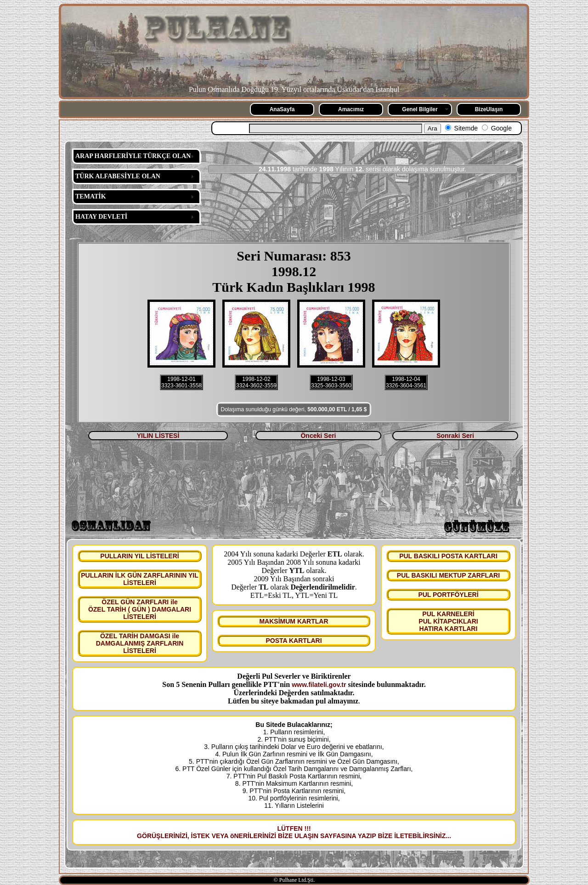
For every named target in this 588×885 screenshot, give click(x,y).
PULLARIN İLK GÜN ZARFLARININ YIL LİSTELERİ (140, 579)
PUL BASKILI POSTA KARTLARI (448, 556)
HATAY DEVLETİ (101, 217)
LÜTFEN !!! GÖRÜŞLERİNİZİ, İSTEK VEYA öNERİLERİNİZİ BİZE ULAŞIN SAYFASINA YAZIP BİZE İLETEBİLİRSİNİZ (291, 832)
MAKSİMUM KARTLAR (294, 621)
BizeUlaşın (489, 109)
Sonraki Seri (455, 436)
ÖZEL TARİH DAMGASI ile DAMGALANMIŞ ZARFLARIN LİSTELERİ (140, 643)
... (448, 836)
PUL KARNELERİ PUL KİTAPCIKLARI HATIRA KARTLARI (448, 621)
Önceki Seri (318, 436)
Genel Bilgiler (420, 109)
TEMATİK (91, 196)
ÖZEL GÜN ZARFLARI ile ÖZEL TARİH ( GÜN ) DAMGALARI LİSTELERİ (140, 609)
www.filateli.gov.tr (319, 685)
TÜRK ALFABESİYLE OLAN (118, 176)
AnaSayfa (282, 109)
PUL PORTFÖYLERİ (448, 595)
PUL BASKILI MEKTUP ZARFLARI (448, 575)
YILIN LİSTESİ (158, 436)
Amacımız (351, 109)
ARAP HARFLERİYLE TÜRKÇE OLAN (133, 156)
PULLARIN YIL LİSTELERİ (139, 556)
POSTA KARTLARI (294, 641)
